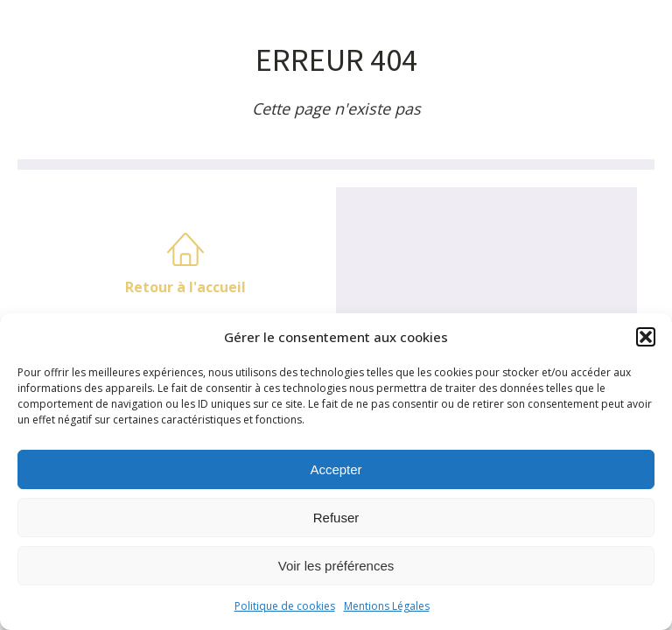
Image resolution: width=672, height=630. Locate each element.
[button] (646, 337)
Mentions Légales (387, 606)
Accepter (336, 469)
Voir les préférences (336, 566)
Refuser (336, 518)
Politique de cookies (285, 606)
